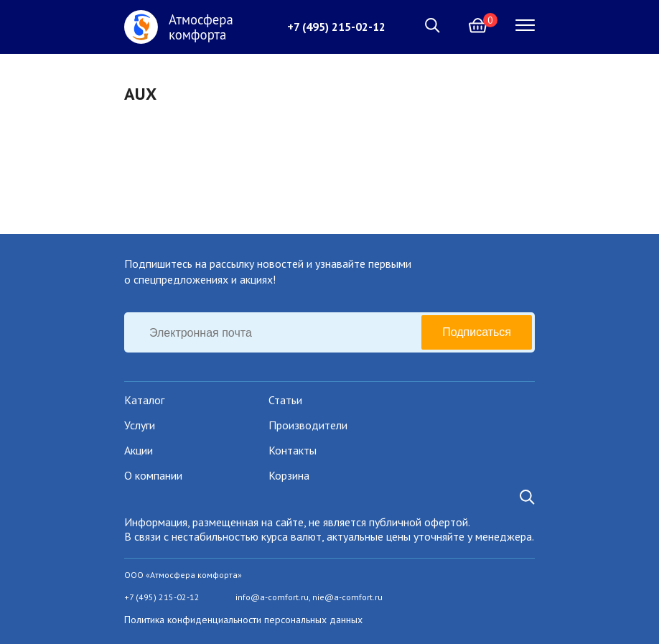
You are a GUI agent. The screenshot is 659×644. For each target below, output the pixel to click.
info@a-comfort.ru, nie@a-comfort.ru (309, 597)
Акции (139, 450)
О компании (153, 475)
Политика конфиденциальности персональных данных (243, 620)
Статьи (285, 400)
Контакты (293, 450)
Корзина (289, 475)
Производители (308, 425)
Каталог (144, 400)
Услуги (140, 425)
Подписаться (477, 332)
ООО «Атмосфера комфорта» (183, 575)
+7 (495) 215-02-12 (336, 27)
